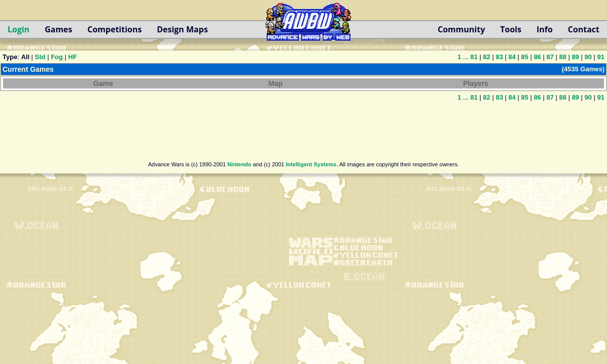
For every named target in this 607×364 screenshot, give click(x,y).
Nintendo (239, 164)
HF (73, 57)
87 (550, 57)
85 (525, 57)
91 (601, 57)
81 (474, 57)
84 (512, 57)
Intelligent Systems (311, 164)
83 (499, 57)
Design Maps (182, 29)
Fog (57, 57)
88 (562, 57)
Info (545, 29)
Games (58, 29)
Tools (511, 29)
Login (18, 29)
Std (40, 57)
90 (588, 57)
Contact (584, 29)
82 (487, 57)
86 (537, 57)
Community (461, 29)
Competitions (115, 29)
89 (575, 57)
